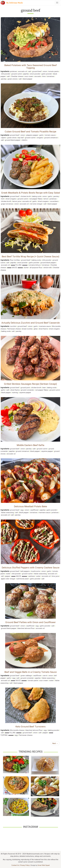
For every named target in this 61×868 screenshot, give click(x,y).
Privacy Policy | (25, 865)
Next (55, 743)
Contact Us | (16, 865)
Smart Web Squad (44, 865)
